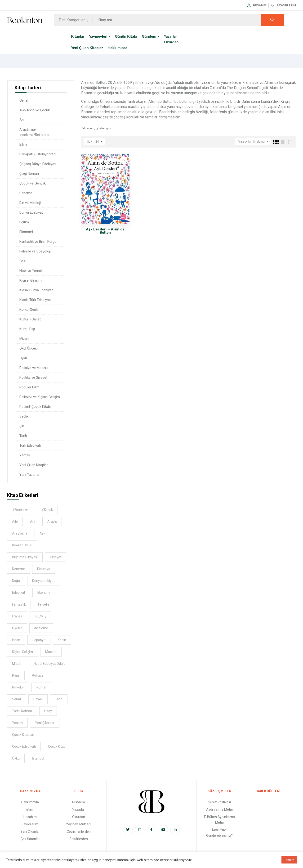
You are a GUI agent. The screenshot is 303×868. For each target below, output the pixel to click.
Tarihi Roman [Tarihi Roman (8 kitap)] (22, 711)
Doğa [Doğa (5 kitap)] (16, 581)
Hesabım (257, 5)
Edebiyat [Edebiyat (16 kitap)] (19, 593)
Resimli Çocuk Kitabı (35, 407)
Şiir (22, 426)
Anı (22, 120)
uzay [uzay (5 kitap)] (48, 711)
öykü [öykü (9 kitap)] (16, 758)
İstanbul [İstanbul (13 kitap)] (38, 758)
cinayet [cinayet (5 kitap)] (56, 557)
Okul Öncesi (29, 348)
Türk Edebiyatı (30, 445)
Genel (24, 100)
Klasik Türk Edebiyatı (35, 300)
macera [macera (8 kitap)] (51, 652)
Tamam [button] (289, 860)
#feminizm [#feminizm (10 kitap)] (21, 510)
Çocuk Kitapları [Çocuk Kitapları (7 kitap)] (23, 735)
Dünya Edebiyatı (31, 212)
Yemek (25, 455)
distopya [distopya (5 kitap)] (44, 569)
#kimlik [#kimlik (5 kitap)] (47, 510)
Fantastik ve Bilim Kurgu (38, 242)
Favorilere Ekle (124, 160)
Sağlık (24, 416)
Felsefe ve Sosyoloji (35, 251)
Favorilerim (283, 5)
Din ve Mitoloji (30, 203)
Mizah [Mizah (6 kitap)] (17, 664)
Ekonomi (26, 232)
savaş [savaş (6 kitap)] (38, 699)
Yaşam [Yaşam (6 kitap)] (17, 723)
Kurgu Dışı (27, 329)
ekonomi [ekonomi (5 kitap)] (44, 593)
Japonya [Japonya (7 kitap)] (39, 640)
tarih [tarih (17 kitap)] (59, 699)
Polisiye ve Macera (34, 368)
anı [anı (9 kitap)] (33, 522)
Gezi (23, 261)
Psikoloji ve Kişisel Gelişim (40, 397)
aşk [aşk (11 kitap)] (42, 533)
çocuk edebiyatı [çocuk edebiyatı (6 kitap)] (24, 747)
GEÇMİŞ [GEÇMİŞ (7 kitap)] (40, 616)
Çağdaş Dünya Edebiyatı (38, 164)
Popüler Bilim (29, 387)
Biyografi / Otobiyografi (38, 154)
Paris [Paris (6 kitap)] (16, 675)
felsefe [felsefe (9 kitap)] (44, 604)
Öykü (23, 358)
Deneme (26, 193)
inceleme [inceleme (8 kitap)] (41, 628)
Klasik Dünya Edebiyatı (36, 290)
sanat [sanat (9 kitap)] (17, 699)
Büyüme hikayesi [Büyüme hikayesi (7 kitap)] (25, 557)
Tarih (23, 436)
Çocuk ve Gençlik (33, 183)
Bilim (23, 144)
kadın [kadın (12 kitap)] (62, 640)
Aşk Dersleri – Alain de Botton (105, 231)
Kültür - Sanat (30, 319)
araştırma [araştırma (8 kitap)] (20, 533)
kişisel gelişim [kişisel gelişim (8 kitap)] (22, 652)
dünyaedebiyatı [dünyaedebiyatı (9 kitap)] (44, 581)
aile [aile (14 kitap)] (15, 522)
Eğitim (24, 222)
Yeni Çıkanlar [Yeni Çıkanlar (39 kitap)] (45, 723)
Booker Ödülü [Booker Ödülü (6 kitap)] (22, 545)
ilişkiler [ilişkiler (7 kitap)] (17, 628)
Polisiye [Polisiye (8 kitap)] (38, 675)
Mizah (24, 339)
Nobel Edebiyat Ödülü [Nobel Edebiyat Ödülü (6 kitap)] (49, 664)
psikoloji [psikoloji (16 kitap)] (18, 687)
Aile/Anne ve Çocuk (35, 110)
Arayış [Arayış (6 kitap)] (52, 522)
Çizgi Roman (29, 174)
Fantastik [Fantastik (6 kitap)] (19, 604)
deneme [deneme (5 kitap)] (18, 569)
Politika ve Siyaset (33, 378)
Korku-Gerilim (30, 310)
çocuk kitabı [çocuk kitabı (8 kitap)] (57, 747)
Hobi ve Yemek (31, 271)
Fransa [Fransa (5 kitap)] (17, 616)
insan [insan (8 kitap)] (16, 640)
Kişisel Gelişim (31, 280)
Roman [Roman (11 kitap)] (42, 687)
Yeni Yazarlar (29, 475)
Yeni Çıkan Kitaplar (34, 465)
